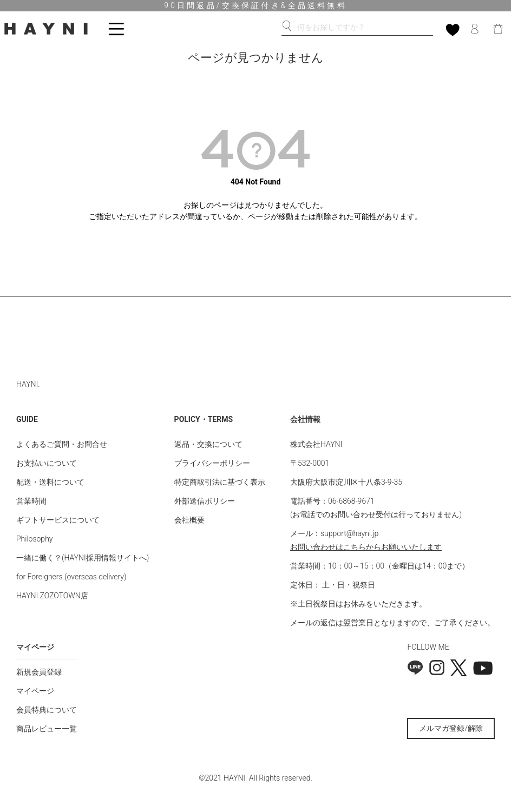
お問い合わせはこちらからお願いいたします (366, 547)
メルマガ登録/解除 (451, 728)
